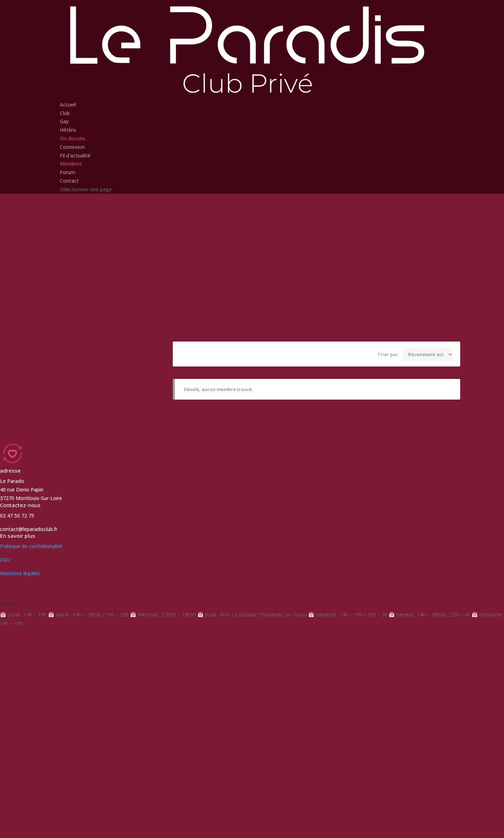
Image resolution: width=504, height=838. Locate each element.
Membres (71, 164)
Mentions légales (20, 573)
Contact (69, 181)
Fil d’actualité (75, 155)
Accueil (68, 105)
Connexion (72, 147)
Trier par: (388, 354)
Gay (64, 121)
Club (65, 113)
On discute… (74, 138)
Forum (67, 172)
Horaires (10, 604)
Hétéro (68, 130)
